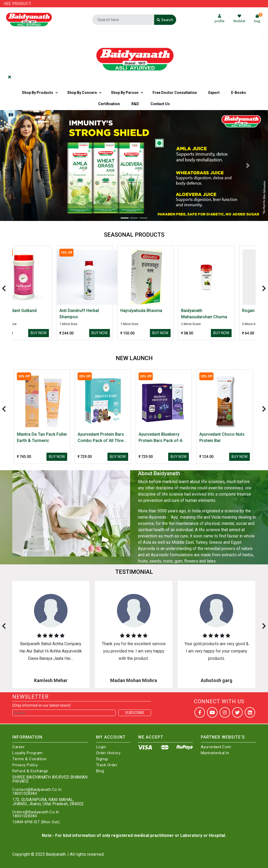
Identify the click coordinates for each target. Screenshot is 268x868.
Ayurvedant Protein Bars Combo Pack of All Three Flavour (103, 438)
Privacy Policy (25, 765)
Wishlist (239, 19)
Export (214, 93)
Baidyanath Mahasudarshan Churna (223, 314)
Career (18, 747)
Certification (109, 104)
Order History (108, 753)
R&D (135, 104)
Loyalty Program (27, 753)
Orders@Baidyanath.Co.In (36, 812)
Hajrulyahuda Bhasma (160, 311)
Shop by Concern (82, 93)
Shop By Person (125, 93)
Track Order (107, 765)
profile (219, 19)
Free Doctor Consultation (175, 93)
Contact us (160, 104)
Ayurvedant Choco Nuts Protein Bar (223, 437)
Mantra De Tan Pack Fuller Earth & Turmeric (43, 437)
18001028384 (25, 794)
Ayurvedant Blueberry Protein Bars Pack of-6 (161, 437)
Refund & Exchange (30, 771)
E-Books (239, 93)
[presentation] (4, 288)
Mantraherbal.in (215, 753)
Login (101, 747)
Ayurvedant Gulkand (37, 311)
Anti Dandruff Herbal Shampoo (98, 314)
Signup (102, 759)
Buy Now (58, 333)
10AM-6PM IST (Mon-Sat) (36, 822)
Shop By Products (38, 93)
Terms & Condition (30, 759)
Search (165, 20)
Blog (100, 771)
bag (258, 19)
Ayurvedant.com (216, 747)
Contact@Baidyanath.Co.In (37, 790)
